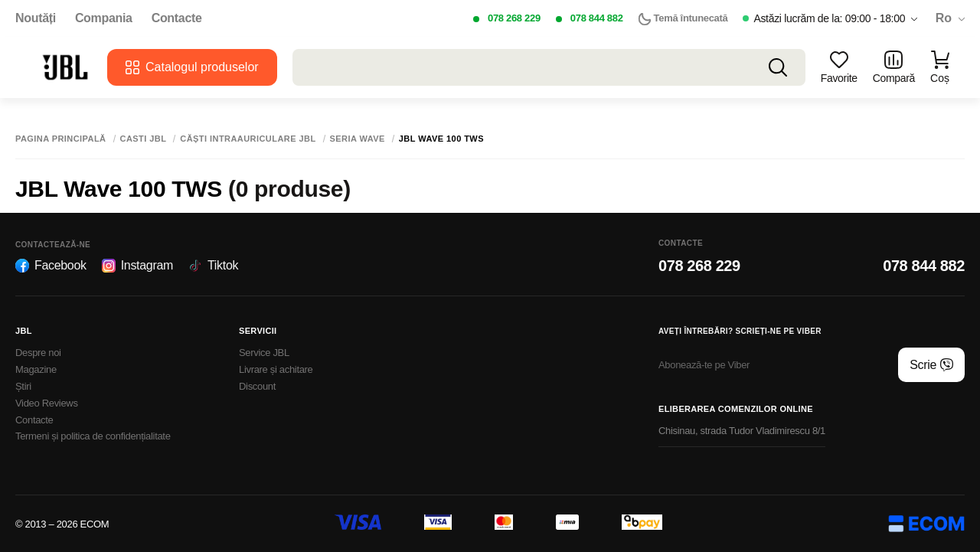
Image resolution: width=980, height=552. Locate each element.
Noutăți (36, 18)
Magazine (36, 369)
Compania (104, 18)
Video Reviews (47, 403)
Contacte (177, 18)
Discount (257, 386)
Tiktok (213, 266)
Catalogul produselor (192, 67)
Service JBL (264, 353)
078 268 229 (514, 18)
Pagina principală (61, 139)
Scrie (931, 365)
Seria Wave (358, 139)
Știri (23, 386)
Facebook (51, 266)
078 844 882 (597, 18)
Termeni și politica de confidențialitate (93, 436)
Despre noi (38, 353)
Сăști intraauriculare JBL (248, 139)
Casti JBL (144, 139)
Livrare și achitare (276, 369)
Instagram (137, 266)
